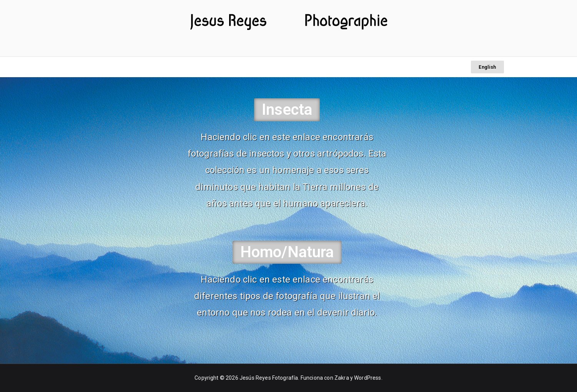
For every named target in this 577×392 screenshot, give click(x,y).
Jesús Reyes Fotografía (269, 378)
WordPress (367, 378)
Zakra (342, 378)
